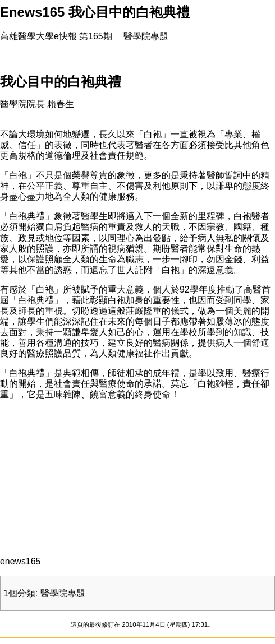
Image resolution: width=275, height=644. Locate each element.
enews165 (20, 561)
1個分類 (19, 593)
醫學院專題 (63, 593)
